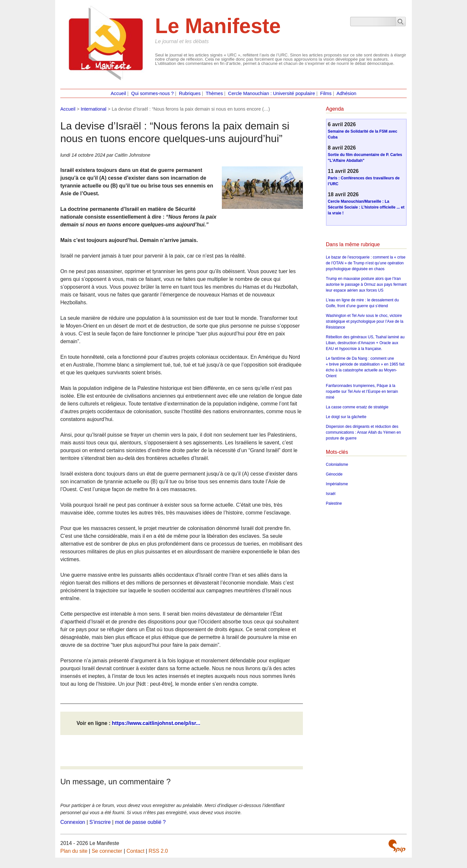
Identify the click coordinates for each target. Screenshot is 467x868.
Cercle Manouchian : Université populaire (271, 93)
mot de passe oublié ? (140, 822)
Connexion (73, 822)
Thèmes (214, 93)
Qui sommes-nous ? (153, 93)
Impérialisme (337, 484)
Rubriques (190, 93)
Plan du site (74, 851)
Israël (331, 494)
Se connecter (107, 851)
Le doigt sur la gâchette (346, 417)
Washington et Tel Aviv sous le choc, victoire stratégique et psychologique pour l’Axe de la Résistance (365, 321)
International (94, 109)
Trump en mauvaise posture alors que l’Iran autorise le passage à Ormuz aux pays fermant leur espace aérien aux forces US (366, 284)
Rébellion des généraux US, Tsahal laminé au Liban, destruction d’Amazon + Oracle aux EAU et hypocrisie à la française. (365, 343)
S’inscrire (100, 822)
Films (326, 93)
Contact (135, 851)
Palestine (334, 503)
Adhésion (347, 93)
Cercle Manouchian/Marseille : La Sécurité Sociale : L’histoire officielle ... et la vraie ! (366, 207)
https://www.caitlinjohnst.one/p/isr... (156, 723)
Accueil (118, 93)
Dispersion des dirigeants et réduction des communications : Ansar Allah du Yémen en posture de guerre (363, 432)
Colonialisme (337, 464)
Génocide (334, 474)
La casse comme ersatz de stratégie (357, 407)
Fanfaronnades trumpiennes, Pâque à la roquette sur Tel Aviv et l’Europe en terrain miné (362, 392)
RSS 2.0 (158, 851)
